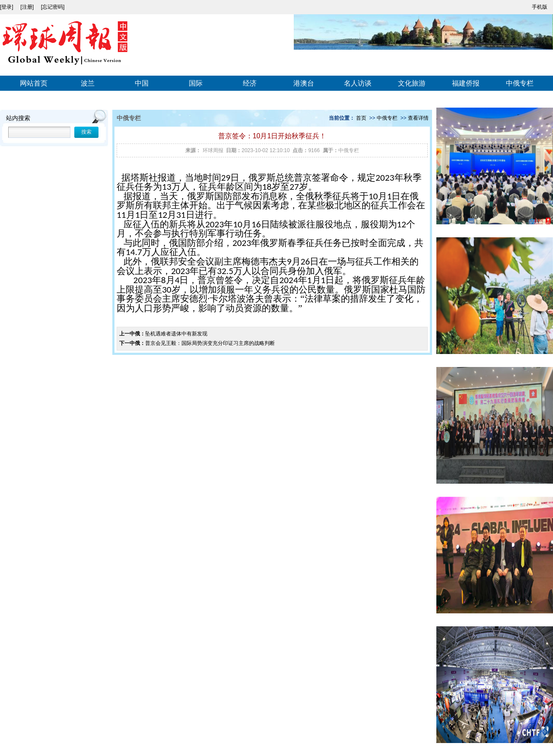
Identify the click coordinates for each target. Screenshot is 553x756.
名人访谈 (358, 83)
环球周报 (213, 150)
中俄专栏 (520, 83)
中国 (142, 83)
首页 (361, 118)
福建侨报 (466, 83)
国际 (196, 83)
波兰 (88, 83)
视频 (34, 99)
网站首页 (34, 83)
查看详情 (418, 118)
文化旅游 (412, 83)
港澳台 (304, 83)
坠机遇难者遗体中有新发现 (176, 334)
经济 (250, 83)
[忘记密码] (53, 7)
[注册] (28, 7)
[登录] (7, 7)
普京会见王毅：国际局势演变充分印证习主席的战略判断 (210, 343)
